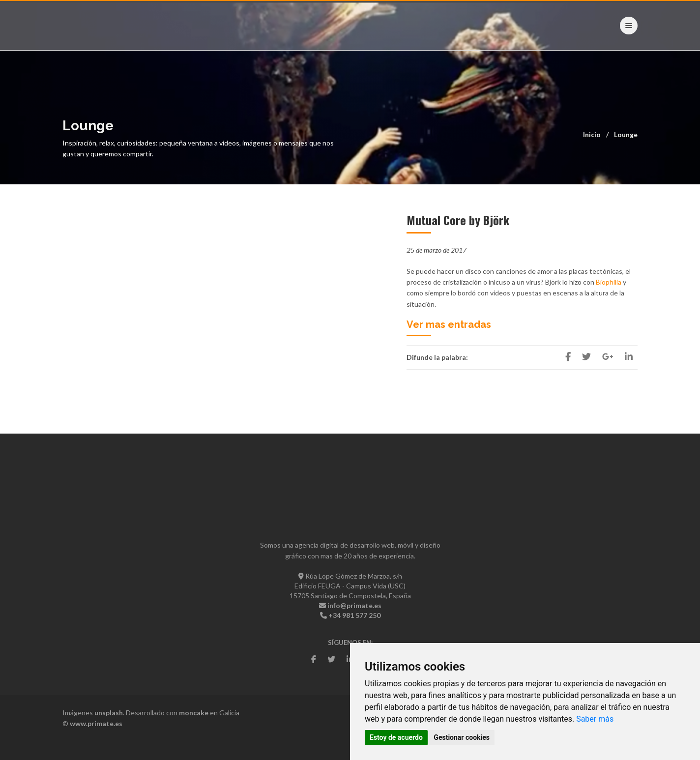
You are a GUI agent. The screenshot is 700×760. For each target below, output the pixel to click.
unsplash (109, 713)
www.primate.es (96, 723)
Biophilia (609, 282)
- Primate (93, 25)
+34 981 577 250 (354, 615)
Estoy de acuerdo (396, 737)
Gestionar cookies (462, 737)
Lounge (626, 134)
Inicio (592, 134)
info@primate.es (354, 605)
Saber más (595, 719)
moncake (194, 713)
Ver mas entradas (449, 324)
